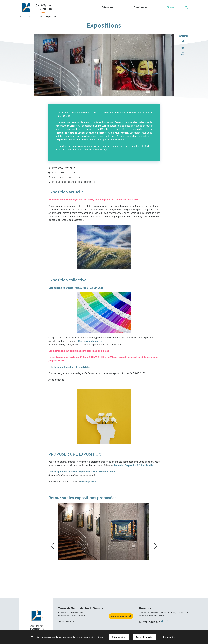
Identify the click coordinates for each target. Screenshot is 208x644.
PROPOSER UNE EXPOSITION (66, 177)
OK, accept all (119, 637)
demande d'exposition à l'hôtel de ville (133, 465)
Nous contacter (119, 616)
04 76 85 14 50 (68, 621)
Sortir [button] (171, 7)
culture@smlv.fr (89, 481)
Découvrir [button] (108, 7)
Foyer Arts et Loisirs (66, 126)
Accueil (23, 17)
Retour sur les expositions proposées (73, 182)
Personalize (169, 637)
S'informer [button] (140, 7)
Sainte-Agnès (102, 126)
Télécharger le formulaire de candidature (70, 367)
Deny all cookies (145, 637)
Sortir (31, 17)
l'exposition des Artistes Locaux (72, 140)
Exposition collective (64, 173)
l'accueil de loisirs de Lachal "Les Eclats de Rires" (81, 133)
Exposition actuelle (63, 168)
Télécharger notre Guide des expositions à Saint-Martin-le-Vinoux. (83, 472)
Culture (40, 17)
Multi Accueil (122, 133)
